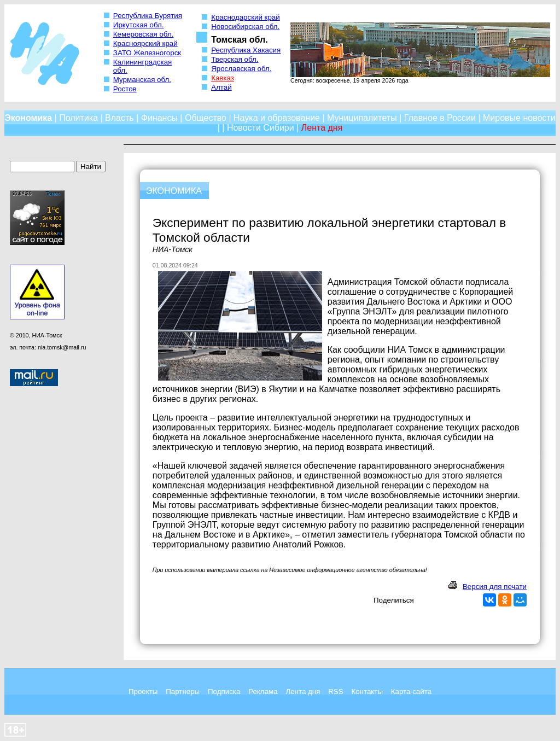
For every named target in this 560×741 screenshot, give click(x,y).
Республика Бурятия (148, 16)
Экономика (28, 118)
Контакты (367, 692)
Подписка (224, 692)
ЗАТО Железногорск (147, 53)
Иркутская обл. (139, 25)
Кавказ (223, 78)
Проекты (143, 692)
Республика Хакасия (246, 50)
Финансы (159, 118)
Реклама (263, 692)
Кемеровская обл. (144, 34)
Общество (206, 118)
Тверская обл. (235, 59)
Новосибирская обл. (245, 27)
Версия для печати (495, 587)
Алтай (221, 87)
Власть (119, 118)
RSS (336, 692)
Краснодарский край (246, 17)
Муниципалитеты (362, 118)
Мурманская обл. (142, 80)
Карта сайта (411, 692)
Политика (78, 118)
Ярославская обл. (241, 69)
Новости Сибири (261, 128)
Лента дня (303, 692)
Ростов (125, 89)
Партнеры (183, 692)
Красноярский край (145, 43)
